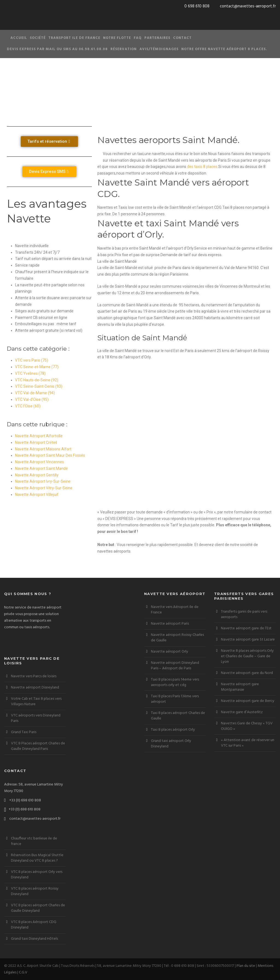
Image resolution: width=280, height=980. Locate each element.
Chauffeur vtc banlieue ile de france (34, 841)
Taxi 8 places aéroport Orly (173, 730)
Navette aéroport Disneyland (35, 688)
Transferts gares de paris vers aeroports (244, 614)
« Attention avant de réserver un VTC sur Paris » (248, 743)
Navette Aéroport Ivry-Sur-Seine (43, 481)
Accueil (19, 38)
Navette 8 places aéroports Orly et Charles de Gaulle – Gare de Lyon (247, 656)
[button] (49, 142)
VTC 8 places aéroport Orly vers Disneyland (37, 875)
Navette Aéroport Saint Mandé (41, 468)
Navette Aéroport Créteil (36, 442)
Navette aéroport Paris (170, 624)
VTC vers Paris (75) (32, 360)
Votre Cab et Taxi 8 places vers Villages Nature (36, 702)
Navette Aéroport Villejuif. (37, 495)
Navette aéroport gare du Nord (247, 673)
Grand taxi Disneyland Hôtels (34, 939)
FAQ (138, 38)
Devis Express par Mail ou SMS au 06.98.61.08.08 (57, 49)
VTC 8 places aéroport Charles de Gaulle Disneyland (38, 908)
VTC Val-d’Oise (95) (32, 399)
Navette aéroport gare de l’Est (246, 628)
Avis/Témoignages (159, 49)
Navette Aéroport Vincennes (40, 462)
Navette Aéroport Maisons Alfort (43, 449)
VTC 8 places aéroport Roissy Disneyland (35, 891)
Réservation (124, 49)
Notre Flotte (117, 38)
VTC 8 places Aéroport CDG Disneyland (34, 925)
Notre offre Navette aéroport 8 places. (224, 49)
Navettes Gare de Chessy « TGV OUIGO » (247, 726)
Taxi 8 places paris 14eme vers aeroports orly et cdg (175, 682)
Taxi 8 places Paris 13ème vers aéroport (175, 699)
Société (38, 38)
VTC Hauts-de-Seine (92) (37, 380)
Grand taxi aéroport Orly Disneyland (171, 744)
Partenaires (157, 38)
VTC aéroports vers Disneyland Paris (36, 718)
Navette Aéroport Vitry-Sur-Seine (44, 488)
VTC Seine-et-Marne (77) (37, 367)
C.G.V (23, 972)
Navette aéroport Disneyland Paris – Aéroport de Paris (175, 666)
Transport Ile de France (74, 38)
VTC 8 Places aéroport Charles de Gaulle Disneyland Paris (38, 746)
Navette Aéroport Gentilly (37, 475)
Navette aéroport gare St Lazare (248, 640)
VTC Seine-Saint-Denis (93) (39, 386)
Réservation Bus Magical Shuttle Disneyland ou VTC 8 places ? (37, 858)
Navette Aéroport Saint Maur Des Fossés (50, 455)
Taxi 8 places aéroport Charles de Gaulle (178, 716)
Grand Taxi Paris (24, 732)
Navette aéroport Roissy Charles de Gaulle (177, 638)
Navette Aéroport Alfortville (39, 436)
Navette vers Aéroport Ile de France (175, 610)
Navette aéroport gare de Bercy (248, 701)
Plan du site (246, 966)
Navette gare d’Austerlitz (242, 712)
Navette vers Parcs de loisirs (34, 676)
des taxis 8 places (202, 167)
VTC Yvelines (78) (30, 373)
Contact (182, 38)
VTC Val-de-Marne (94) (35, 393)
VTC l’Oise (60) (28, 406)
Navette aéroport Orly (170, 652)
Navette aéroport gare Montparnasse (240, 687)
